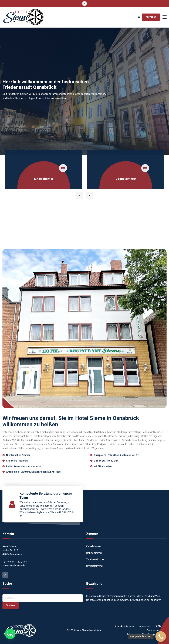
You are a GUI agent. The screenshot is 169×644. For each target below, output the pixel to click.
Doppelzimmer (94, 553)
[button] (10, 634)
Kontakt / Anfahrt (124, 626)
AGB (158, 626)
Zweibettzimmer (95, 559)
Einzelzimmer (94, 546)
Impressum (145, 626)
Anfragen (151, 17)
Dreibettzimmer (95, 566)
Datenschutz (154, 630)
